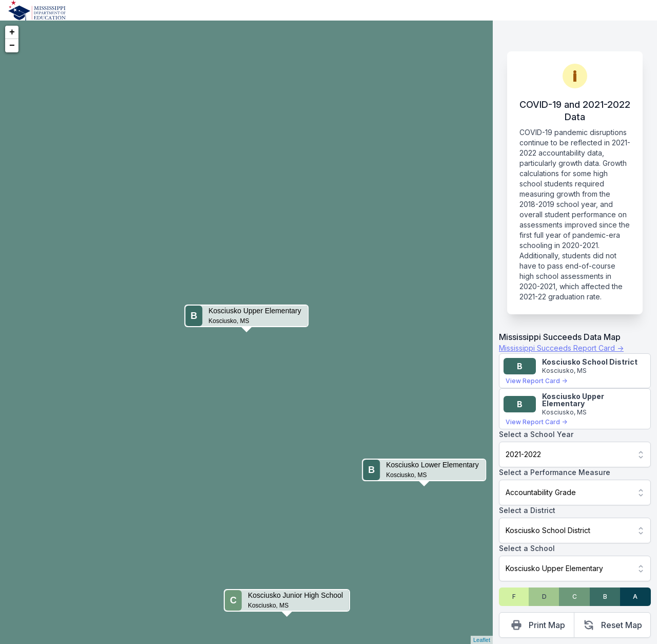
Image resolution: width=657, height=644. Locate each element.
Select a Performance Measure (555, 472)
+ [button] (12, 32)
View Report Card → (536, 381)
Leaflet (482, 640)
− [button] (12, 46)
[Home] (37, 10)
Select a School (527, 548)
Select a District (527, 510)
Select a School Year (536, 434)
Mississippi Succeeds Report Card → (561, 348)
